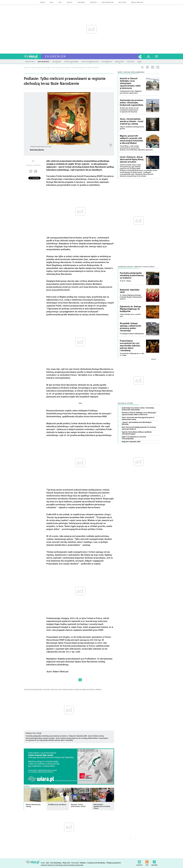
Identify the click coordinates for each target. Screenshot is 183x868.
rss (147, 67)
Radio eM (93, 2)
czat (60, 2)
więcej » (44, 808)
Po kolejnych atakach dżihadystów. (132, 334)
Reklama (83, 863)
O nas (43, 863)
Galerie (27, 786)
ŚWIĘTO (99, 690)
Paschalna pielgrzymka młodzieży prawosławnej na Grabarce (47, 736)
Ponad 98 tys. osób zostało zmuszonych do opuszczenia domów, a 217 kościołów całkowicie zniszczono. (137, 148)
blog (52, 2)
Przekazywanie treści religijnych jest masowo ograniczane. (131, 92)
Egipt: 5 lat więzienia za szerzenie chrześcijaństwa (134, 438)
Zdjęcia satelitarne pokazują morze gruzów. (132, 128)
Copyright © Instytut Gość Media (52, 865)
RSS (147, 861)
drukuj (36, 171)
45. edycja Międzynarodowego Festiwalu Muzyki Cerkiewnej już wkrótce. (131, 297)
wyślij (31, 171)
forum (42, 2)
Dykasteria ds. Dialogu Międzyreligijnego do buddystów (130, 309)
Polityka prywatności (114, 863)
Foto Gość (75, 863)
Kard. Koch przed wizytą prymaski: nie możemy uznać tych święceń (139, 428)
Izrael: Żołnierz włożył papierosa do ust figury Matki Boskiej (77, 738)
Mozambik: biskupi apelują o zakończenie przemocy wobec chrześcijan (130, 327)
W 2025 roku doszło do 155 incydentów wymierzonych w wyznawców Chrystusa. (129, 110)
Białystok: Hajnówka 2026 (78, 736)
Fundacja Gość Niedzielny (96, 863)
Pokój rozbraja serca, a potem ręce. (130, 315)
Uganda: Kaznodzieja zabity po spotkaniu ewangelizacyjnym (137, 433)
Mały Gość (122, 2)
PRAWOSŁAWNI (80, 690)
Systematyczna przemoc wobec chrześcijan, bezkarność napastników (132, 103)
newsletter (139, 861)
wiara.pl (33, 56)
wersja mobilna (137, 2)
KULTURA (46, 690)
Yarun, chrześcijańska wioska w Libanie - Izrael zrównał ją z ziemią (132, 121)
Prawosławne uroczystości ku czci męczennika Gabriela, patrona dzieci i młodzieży (67, 739)
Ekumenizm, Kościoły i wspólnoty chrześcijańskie (136, 267)
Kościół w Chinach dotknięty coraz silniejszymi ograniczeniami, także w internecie (130, 83)
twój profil (148, 56)
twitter (158, 67)
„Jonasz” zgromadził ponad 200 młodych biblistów (137, 423)
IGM (47, 863)
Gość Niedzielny (108, 2)
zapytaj (70, 2)
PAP (60, 690)
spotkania (81, 2)
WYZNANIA (91, 690)
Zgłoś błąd (154, 861)
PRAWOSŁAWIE (68, 690)
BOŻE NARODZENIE (35, 690)
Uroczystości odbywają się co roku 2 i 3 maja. (132, 354)
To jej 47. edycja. (126, 281)
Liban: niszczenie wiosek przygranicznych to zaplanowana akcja (138, 418)
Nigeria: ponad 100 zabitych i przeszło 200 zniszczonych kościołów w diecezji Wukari (131, 139)
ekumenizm (56, 56)
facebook (153, 67)
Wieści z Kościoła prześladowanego (131, 72)
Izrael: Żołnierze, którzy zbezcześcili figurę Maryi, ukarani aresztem (132, 159)
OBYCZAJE (54, 690)
